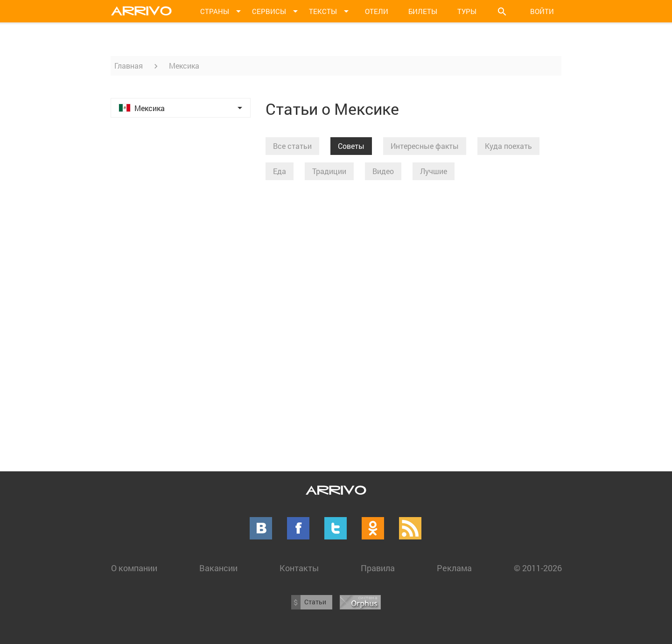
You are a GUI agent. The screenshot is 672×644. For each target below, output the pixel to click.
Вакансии (218, 568)
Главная (129, 66)
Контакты (299, 568)
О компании (134, 568)
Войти (542, 11)
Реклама (454, 568)
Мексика (184, 66)
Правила (378, 568)
